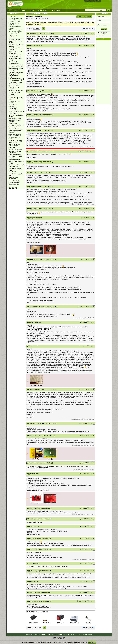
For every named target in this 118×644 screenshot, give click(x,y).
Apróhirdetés (56, 10)
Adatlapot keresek (14, 184)
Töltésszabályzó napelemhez (13, 178)
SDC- (39, 62)
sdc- (72, 62)
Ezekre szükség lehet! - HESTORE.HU (37, 612)
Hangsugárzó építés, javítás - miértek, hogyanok (14, 75)
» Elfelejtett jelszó (102, 33)
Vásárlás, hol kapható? (15, 81)
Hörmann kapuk (13, 96)
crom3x (35, 19)
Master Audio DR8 (32, 329)
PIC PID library (13, 108)
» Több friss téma (13, 188)
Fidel (30, 474)
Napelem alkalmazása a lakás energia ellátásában (16, 161)
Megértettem (92, 642)
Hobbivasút (87, 1)
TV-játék (11, 163)
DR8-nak (50, 409)
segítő (30, 539)
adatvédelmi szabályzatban (73, 642)
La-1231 (54, 466)
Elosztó (81, 634)
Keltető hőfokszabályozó (15, 172)
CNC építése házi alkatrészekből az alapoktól (14, 87)
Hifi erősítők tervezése (15, 39)
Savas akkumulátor (14, 181)
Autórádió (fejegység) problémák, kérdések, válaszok (15, 120)
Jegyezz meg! (104, 25)
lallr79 (30, 346)
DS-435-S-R (60, 622)
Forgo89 (40, 33)
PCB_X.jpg (50, 459)
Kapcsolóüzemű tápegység (16, 79)
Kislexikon (98, 1)
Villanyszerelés (13, 113)
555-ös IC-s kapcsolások (16, 91)
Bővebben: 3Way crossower (34, 522)
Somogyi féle (56, 109)
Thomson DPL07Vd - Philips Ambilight (15, 145)
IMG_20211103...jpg (36, 385)
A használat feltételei (31, 634)
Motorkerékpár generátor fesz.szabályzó (16, 70)
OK (108, 10)
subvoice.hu (30, 271)
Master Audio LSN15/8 (33, 330)
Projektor (11, 106)
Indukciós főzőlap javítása (16, 67)
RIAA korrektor (13, 53)
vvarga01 (31, 46)
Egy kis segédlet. (31, 157)
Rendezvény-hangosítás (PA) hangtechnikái (15, 83)
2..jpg (50, 256)
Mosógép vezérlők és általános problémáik (15, 135)
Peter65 (31, 322)
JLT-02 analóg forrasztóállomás (13, 62)
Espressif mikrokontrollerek (16, 165)
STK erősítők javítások (15, 155)
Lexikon (32, 10)
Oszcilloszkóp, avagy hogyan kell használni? (15, 56)
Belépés (104, 29)
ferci (30, 130)
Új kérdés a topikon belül (84, 17)
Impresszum (75, 634)
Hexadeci (31, 218)
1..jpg (36, 256)
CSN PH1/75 (47, 622)
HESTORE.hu (13, 104)
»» (44, 628)
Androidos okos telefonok (16, 129)
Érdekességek (13, 123)
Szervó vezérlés (13, 167)
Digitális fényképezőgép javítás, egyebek (15, 142)
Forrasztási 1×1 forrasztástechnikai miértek (16, 111)
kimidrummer (32, 390)
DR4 (62, 466)
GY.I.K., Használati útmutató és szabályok (58, 634)
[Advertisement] (104, 72)
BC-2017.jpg (36, 459)
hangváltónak (52, 511)
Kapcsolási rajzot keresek (16, 72)
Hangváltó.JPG (36, 504)
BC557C (88, 622)
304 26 (56, 441)
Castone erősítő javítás (15, 149)
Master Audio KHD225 (45, 329)
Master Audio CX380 (56, 403)
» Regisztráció (101, 35)
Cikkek (17, 10)
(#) (27, 33)
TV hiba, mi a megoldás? (16, 65)
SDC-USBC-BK (33, 622)
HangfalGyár (30, 417)
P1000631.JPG (50, 504)
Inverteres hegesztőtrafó (15, 51)
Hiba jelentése (89, 634)
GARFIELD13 (32, 260)
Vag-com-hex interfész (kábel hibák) (15, 152)
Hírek (10, 10)
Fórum (24, 10)
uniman (30, 436)
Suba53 (30, 33)
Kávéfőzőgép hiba (14, 182)
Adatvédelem (42, 634)
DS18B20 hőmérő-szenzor (16, 125)
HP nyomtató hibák (14, 127)
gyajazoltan (41, 436)
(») (53, 33)
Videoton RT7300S (14, 148)
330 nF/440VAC (74, 622)
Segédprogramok (43, 10)
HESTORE (93, 1)
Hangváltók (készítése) (34, 16)
